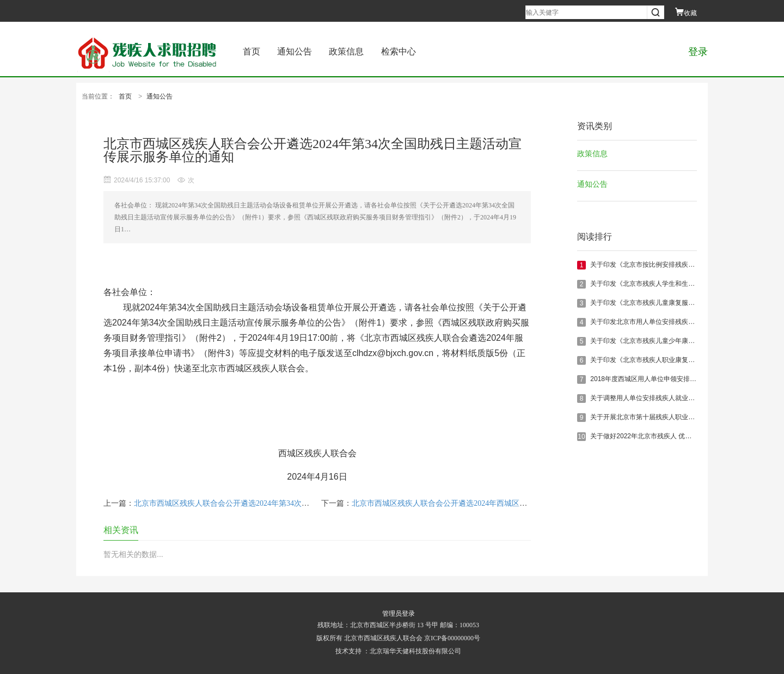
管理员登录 (399, 614)
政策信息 (346, 51)
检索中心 (399, 51)
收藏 (686, 13)
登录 (698, 52)
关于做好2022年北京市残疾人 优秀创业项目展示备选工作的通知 (683, 436)
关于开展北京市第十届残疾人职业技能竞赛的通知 (662, 417)
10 (581, 437)
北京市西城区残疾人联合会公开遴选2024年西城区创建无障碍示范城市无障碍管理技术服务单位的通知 (523, 503)
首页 (252, 51)
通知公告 (295, 51)
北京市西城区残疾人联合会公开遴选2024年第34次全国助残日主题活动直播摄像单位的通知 (286, 503)
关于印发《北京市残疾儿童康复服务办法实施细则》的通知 (675, 303)
